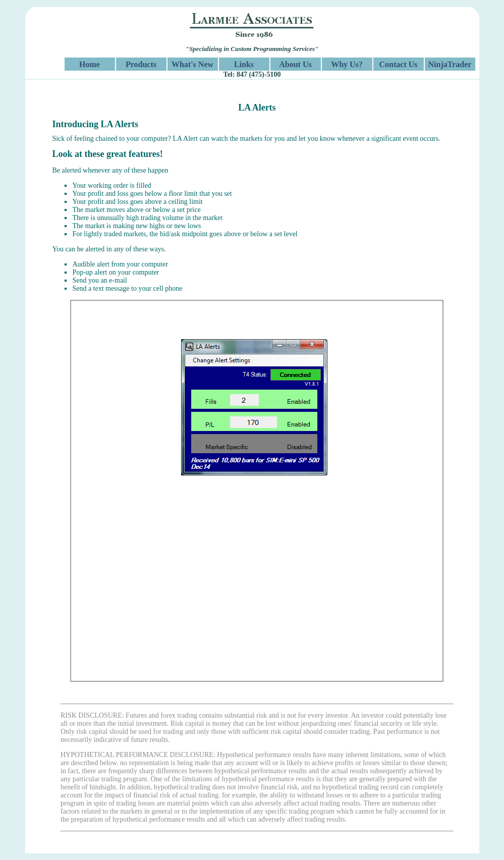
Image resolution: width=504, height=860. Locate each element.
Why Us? (347, 64)
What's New (192, 64)
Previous (63, 496)
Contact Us (399, 64)
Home (90, 64)
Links (244, 64)
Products (141, 64)
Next (451, 496)
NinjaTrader (450, 64)
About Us (295, 64)
